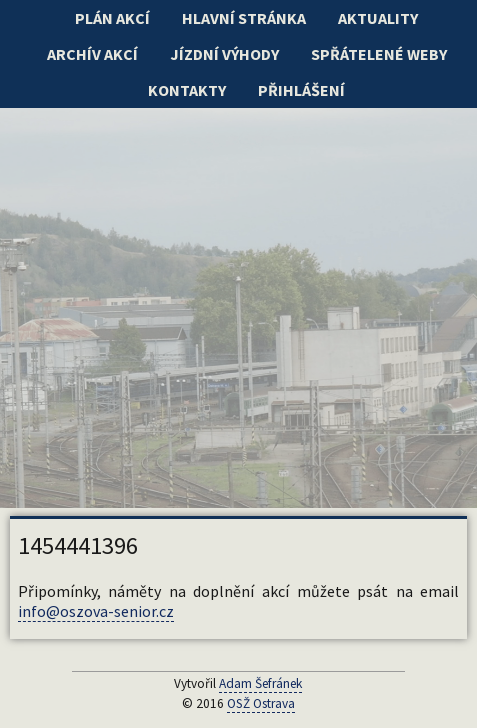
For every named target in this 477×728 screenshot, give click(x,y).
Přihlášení (301, 90)
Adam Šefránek (260, 683)
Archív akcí (92, 54)
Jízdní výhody (224, 54)
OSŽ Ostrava (261, 703)
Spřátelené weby (379, 54)
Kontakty (187, 90)
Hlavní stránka (244, 18)
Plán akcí (112, 18)
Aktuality (378, 18)
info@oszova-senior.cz (96, 611)
